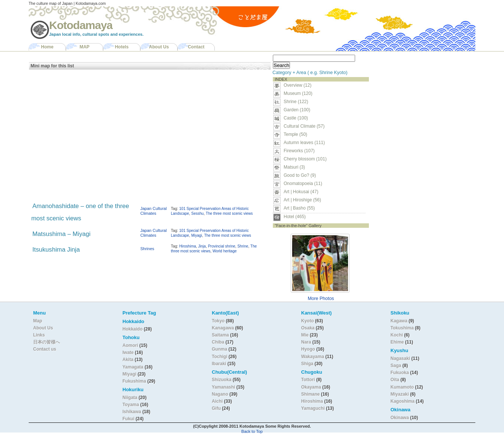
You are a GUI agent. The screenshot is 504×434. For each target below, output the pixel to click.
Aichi (217, 401)
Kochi (397, 335)
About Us (159, 47)
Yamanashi (224, 387)
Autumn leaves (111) (304, 143)
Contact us (45, 349)
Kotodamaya (81, 25)
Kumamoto (402, 387)
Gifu (216, 408)
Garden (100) (297, 110)
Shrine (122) (296, 102)
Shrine (243, 246)
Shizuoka (222, 380)
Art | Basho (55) (299, 208)
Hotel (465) (295, 217)
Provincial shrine (222, 246)
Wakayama (313, 357)
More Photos (321, 299)
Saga (396, 366)
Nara (307, 342)
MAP (85, 47)
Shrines (147, 249)
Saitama (220, 335)
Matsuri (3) (294, 167)
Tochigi (220, 357)
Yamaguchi (313, 408)
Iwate (128, 352)
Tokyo (219, 321)
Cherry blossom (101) (305, 159)
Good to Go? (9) (300, 175)
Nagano (221, 394)
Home (47, 47)
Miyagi (197, 235)
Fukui (129, 419)
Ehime (397, 342)
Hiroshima (188, 246)
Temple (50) (295, 134)
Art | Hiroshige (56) (302, 200)
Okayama (311, 387)
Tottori (308, 380)
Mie (305, 335)
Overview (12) (298, 85)
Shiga (307, 364)
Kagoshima (403, 401)
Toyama (131, 405)
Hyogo (308, 349)
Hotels (122, 47)
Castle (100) (296, 118)
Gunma (219, 349)
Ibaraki (219, 364)
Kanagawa (223, 328)
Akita (129, 360)
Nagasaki (400, 358)
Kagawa (399, 321)
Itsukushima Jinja (56, 250)
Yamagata (133, 367)
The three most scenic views (229, 213)
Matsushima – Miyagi (61, 234)
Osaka (308, 328)
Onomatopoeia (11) (303, 184)
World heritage (225, 251)
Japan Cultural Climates (154, 211)
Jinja (202, 246)
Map (38, 321)
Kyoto (307, 321)
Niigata (130, 398)
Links (39, 335)
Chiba (218, 342)
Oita (395, 380)
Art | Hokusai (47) (301, 192)
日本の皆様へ (47, 342)
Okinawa (400, 418)
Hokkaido (133, 329)
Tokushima (402, 328)
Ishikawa (132, 412)
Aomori (131, 345)
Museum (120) (300, 93)
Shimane (310, 394)
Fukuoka (400, 373)
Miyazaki (400, 394)
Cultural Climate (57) (304, 126)
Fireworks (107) (299, 151)
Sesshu (197, 213)
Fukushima (135, 381)
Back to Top (252, 431)
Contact (196, 47)
